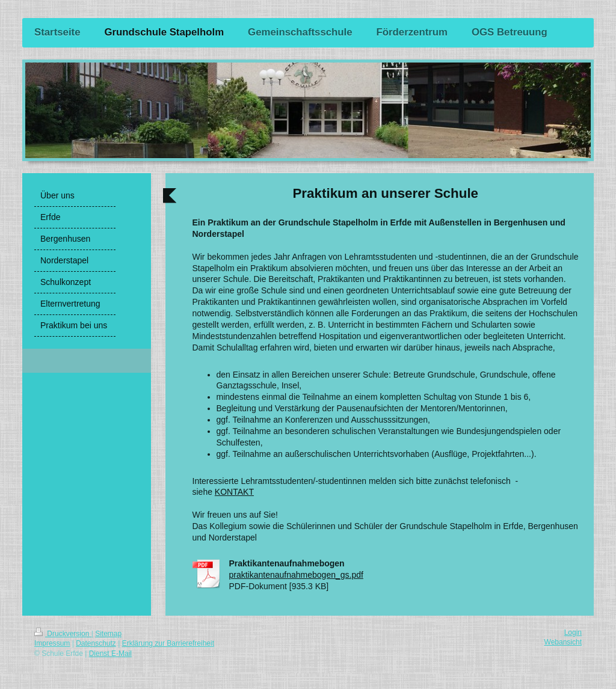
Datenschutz (96, 643)
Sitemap (108, 634)
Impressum (52, 643)
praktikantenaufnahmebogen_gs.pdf (296, 575)
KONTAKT (234, 492)
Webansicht (563, 642)
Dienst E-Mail (110, 654)
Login (573, 632)
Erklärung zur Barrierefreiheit (168, 643)
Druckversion (63, 634)
